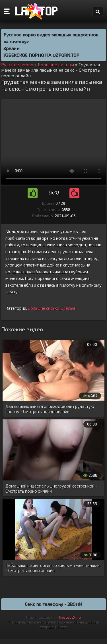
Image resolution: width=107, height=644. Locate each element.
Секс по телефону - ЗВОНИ (53, 604)
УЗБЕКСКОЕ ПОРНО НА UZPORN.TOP (41, 55)
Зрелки (11, 48)
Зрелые (68, 308)
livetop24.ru (70, 617)
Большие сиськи (43, 308)
